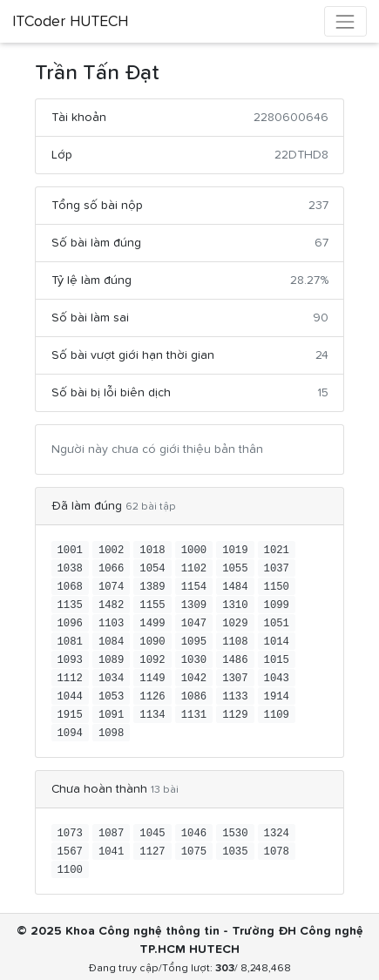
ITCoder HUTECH (70, 22)
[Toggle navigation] (345, 21)
